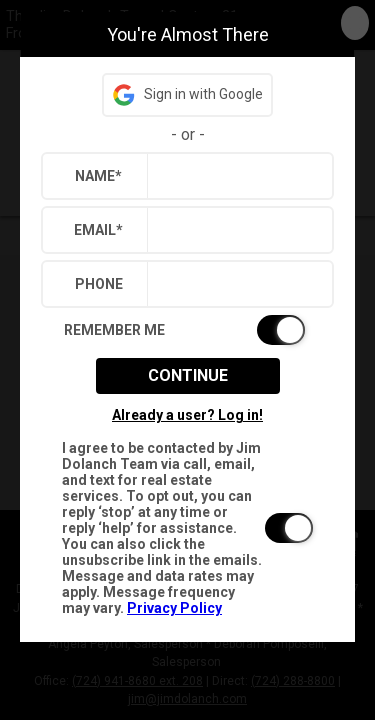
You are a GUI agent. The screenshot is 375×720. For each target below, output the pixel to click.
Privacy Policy (174, 608)
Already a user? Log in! (187, 415)
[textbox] (235, 176)
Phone (99, 284)
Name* (98, 176)
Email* (98, 230)
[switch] (187, 330)
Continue (188, 375)
